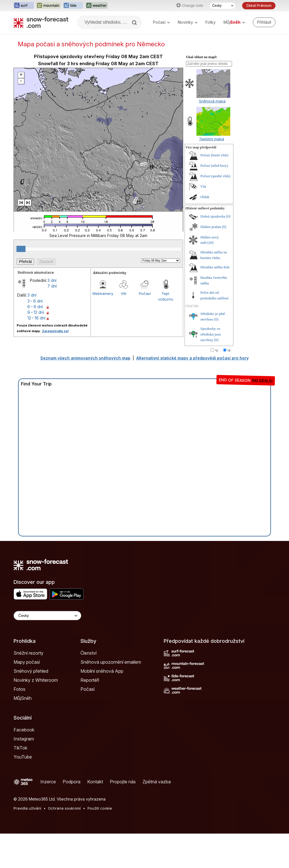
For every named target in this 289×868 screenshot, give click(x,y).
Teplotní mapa (212, 139)
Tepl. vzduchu (166, 296)
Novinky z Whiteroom (36, 680)
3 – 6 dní (35, 301)
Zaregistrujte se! (55, 331)
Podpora (72, 782)
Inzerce (48, 782)
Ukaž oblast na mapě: (202, 57)
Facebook (24, 730)
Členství (88, 653)
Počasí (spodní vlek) (215, 176)
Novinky (188, 22)
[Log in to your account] (264, 22)
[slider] (21, 249)
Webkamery (103, 293)
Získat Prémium (259, 6)
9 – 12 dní (36, 312)
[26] (211, 243)
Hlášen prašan (211, 227)
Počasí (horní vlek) (214, 155)
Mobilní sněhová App (102, 671)
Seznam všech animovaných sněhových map (85, 358)
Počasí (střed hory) (214, 166)
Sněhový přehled (31, 671)
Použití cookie (100, 808)
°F (229, 351)
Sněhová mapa (212, 101)
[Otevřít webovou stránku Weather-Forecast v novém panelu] (97, 6)
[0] (228, 216)
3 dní (52, 280)
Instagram (24, 739)
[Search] (135, 23)
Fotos (19, 689)
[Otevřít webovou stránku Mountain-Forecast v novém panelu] (48, 6)
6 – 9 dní (35, 307)
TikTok (20, 748)
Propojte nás (123, 782)
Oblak (205, 197)
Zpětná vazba (157, 782)
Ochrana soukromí (64, 808)
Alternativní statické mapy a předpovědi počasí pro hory (192, 358)
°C (217, 351)
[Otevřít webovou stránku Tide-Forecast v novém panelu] (73, 6)
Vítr (124, 293)
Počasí (161, 22)
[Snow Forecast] (41, 22)
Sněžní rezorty (29, 653)
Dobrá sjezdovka (213, 216)
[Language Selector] (47, 616)
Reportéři (90, 680)
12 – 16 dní (36, 318)
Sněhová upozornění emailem (111, 662)
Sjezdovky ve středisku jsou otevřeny (211, 334)
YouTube (23, 757)
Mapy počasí (27, 662)
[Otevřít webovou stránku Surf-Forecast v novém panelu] (24, 6)
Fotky (211, 22)
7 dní (52, 286)
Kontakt (95, 782)
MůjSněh (23, 698)
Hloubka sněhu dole (215, 267)
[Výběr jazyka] (223, 6)
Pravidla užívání (27, 808)
